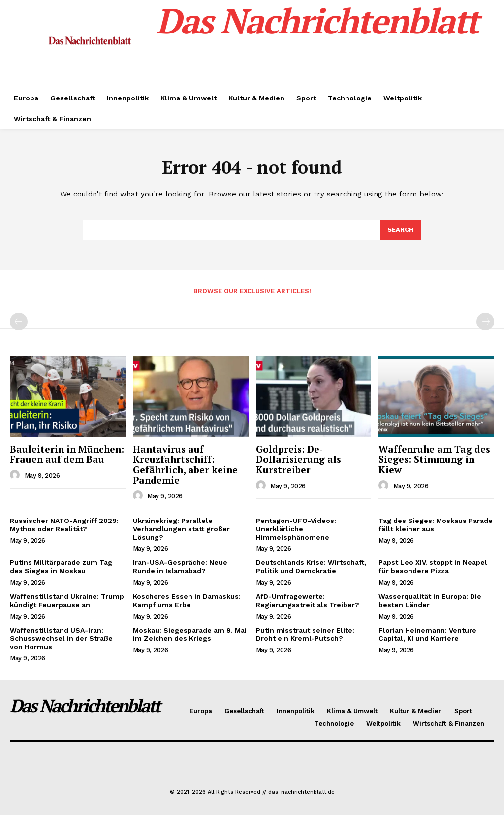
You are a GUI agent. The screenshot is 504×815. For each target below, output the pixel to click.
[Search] (401, 230)
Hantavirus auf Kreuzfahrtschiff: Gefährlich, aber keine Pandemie (185, 464)
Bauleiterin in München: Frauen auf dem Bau (67, 454)
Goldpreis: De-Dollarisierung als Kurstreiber (299, 459)
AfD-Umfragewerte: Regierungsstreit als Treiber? (308, 601)
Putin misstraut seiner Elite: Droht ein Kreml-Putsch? (305, 635)
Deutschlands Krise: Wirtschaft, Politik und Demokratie (311, 567)
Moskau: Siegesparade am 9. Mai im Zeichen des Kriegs (190, 635)
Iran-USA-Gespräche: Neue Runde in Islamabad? (180, 567)
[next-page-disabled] (485, 322)
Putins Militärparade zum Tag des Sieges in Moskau (61, 567)
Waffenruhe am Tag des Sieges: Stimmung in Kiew (434, 459)
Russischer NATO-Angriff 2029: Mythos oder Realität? (64, 525)
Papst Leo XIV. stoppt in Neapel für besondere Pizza (433, 567)
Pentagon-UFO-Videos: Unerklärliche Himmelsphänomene (296, 529)
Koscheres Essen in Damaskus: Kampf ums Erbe (187, 601)
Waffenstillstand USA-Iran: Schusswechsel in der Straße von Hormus (61, 639)
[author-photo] (16, 475)
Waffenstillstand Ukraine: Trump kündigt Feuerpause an (67, 601)
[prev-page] (19, 322)
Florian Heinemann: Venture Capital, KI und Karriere (427, 635)
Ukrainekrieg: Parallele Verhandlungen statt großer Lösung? (181, 529)
